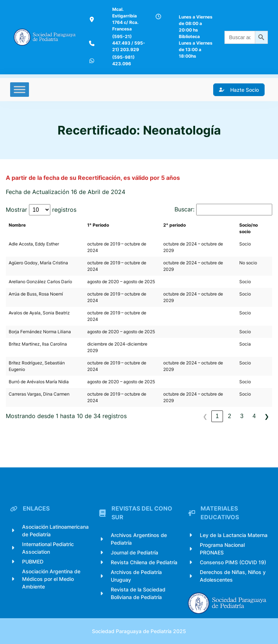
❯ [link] (267, 416)
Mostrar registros (41, 210)
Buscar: (184, 209)
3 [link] (242, 416)
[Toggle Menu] (20, 89)
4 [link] (254, 416)
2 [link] (230, 416)
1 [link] (217, 416)
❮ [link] (205, 416)
